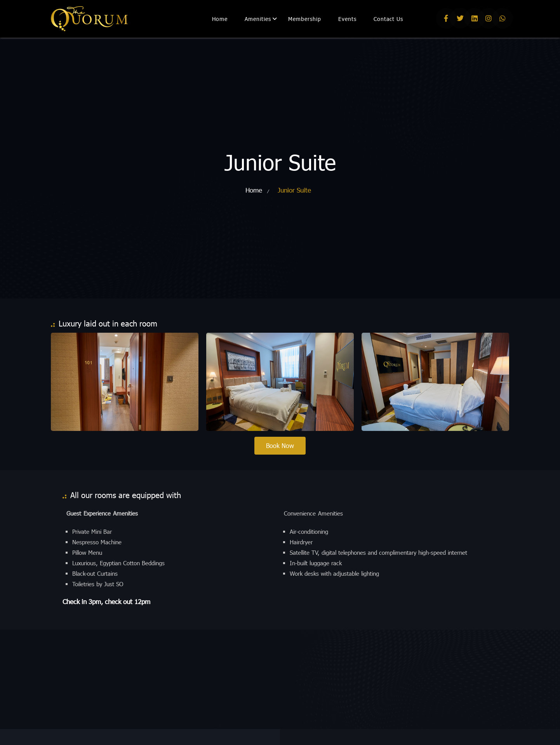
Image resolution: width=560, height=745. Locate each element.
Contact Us (388, 19)
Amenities (258, 19)
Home (220, 19)
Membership (305, 19)
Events (347, 19)
